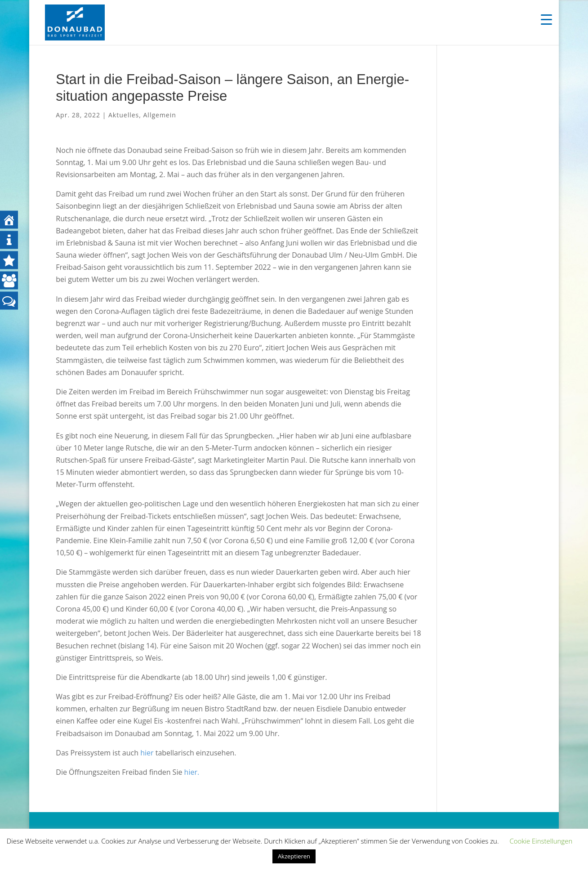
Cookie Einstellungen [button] (541, 841)
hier (147, 753)
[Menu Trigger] (546, 19)
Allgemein (160, 115)
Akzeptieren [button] (294, 856)
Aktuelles (124, 115)
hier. (192, 772)
